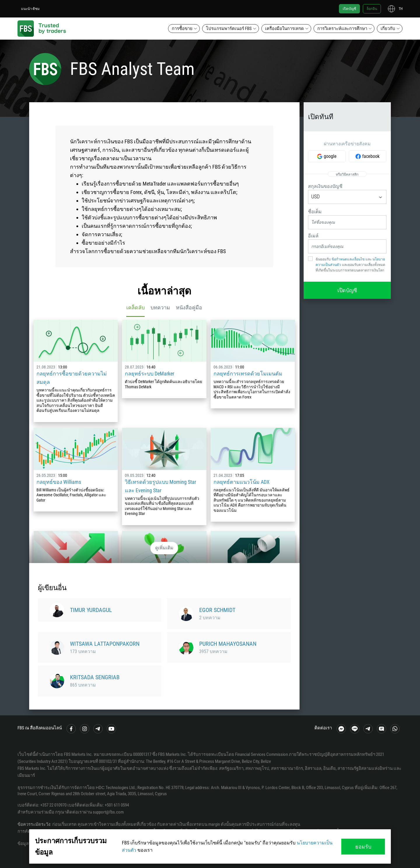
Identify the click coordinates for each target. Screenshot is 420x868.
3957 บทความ (213, 651)
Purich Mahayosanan (228, 644)
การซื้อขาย (182, 29)
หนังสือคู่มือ (189, 307)
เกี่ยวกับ (388, 29)
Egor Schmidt (217, 610)
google (330, 156)
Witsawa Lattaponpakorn (105, 644)
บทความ (160, 307)
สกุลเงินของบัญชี (325, 186)
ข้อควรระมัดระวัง (34, 824)
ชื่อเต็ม (315, 212)
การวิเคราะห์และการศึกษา (342, 29)
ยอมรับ (363, 847)
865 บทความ (83, 685)
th (401, 9)
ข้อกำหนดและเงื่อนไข (348, 259)
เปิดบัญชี (349, 9)
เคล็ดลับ (135, 307)
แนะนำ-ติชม (30, 9)
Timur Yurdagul (91, 610)
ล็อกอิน (372, 9)
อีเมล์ (313, 236)
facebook (371, 156)
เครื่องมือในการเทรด (285, 29)
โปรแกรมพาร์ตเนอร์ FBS (229, 29)
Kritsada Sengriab (95, 677)
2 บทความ (210, 618)
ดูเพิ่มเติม (164, 548)
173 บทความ (83, 651)
